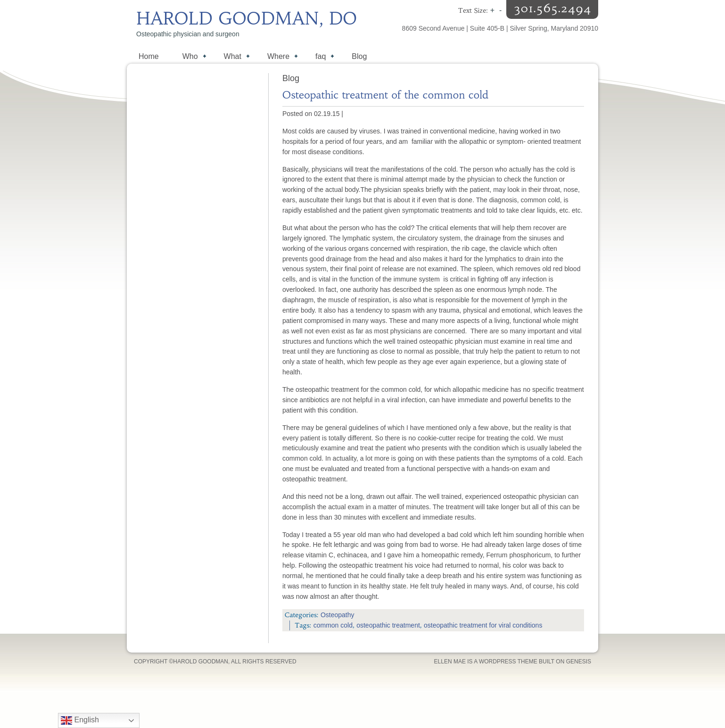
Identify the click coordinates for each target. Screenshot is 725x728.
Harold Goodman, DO (247, 19)
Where (278, 57)
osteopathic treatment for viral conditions (483, 625)
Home (149, 56)
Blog (359, 56)
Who (189, 57)
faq (320, 57)
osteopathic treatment (388, 625)
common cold (333, 625)
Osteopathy (338, 615)
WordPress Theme (508, 662)
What (232, 57)
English (80, 720)
